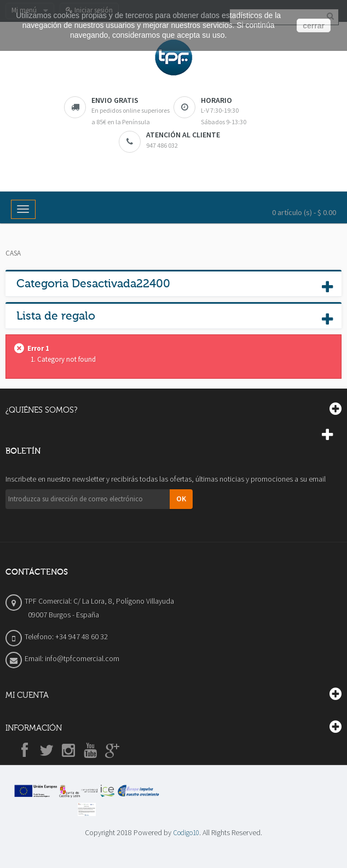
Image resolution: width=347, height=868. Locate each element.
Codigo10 (186, 833)
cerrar (314, 26)
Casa (13, 253)
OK (181, 499)
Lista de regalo (56, 316)
